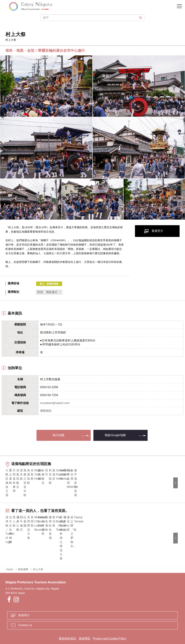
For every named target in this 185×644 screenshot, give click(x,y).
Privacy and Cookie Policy (110, 627)
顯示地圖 (59, 435)
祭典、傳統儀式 (47, 292)
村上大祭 (38, 558)
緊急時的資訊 (67, 627)
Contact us (25, 614)
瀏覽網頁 (46, 411)
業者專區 (85, 627)
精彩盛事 (23, 558)
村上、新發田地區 (49, 284)
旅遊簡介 (24, 604)
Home (10, 558)
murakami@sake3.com (55, 403)
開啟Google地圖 (115, 435)
